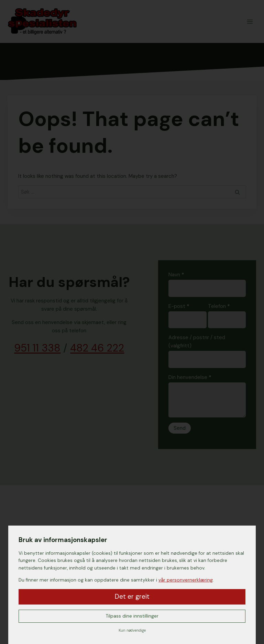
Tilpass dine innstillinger (132, 616)
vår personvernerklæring (186, 580)
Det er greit (132, 596)
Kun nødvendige (132, 630)
